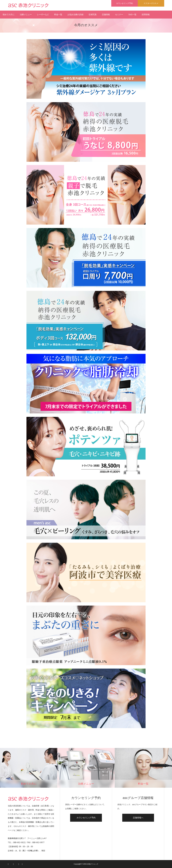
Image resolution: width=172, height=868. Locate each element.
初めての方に (9, 14)
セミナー (119, 14)
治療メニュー (26, 14)
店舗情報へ (138, 818)
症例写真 (93, 14)
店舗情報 (106, 14)
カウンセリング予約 (86, 818)
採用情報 (146, 14)
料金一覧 (58, 14)
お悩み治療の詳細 (75, 14)
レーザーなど (43, 14)
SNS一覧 (132, 14)
